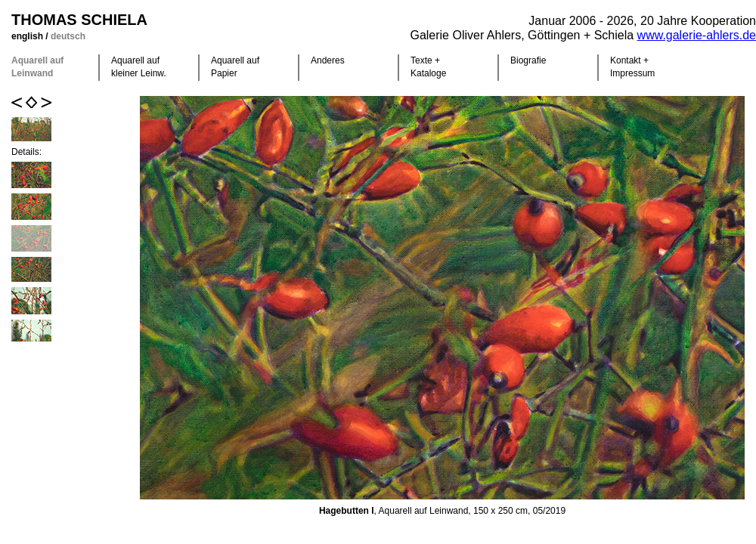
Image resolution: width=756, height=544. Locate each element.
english (28, 36)
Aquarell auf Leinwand (37, 67)
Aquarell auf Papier (235, 67)
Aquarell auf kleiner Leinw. (139, 67)
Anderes (328, 60)
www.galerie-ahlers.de (697, 35)
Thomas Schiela (79, 20)
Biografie (528, 60)
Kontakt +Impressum (632, 67)
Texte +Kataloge (428, 67)
